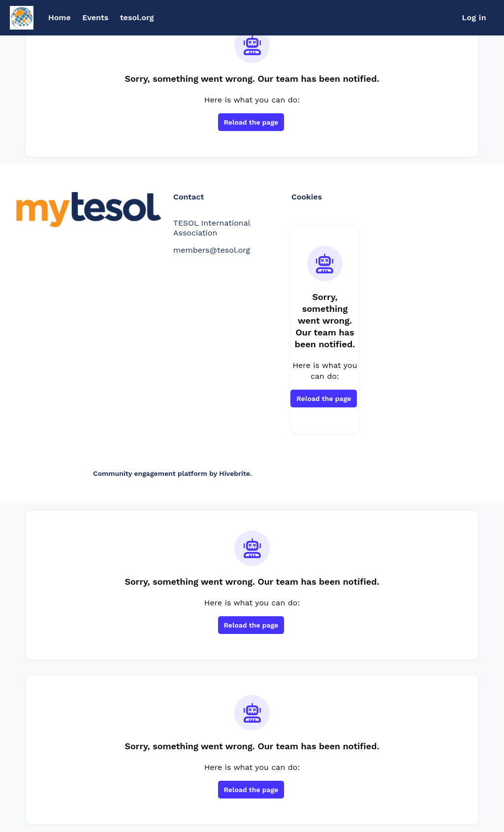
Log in (474, 17)
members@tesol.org (212, 250)
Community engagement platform (150, 473)
